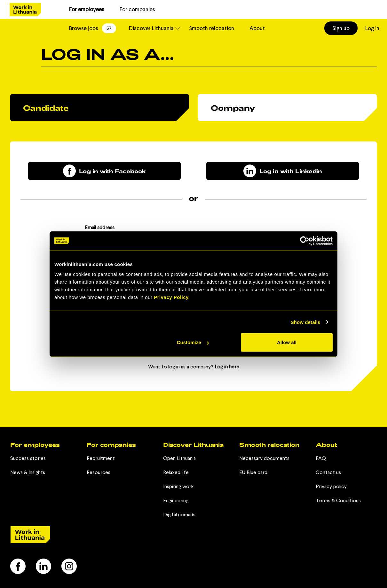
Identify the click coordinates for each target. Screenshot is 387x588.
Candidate (46, 108)
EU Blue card (253, 472)
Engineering (176, 500)
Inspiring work (178, 486)
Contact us (328, 472)
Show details (306, 322)
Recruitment (101, 458)
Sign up (341, 28)
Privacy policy (331, 486)
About (257, 28)
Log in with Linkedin (283, 171)
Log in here (227, 367)
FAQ (321, 458)
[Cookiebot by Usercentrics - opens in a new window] (305, 241)
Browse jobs (93, 28)
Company (233, 108)
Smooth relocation (212, 28)
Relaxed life (176, 472)
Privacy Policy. (172, 297)
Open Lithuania (179, 458)
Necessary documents (264, 458)
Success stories (28, 458)
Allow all (287, 342)
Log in (372, 28)
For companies (137, 9)
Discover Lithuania (151, 28)
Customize (193, 342)
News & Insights (28, 472)
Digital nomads (179, 515)
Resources (99, 472)
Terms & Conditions (338, 500)
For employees (87, 9)
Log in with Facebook (104, 171)
